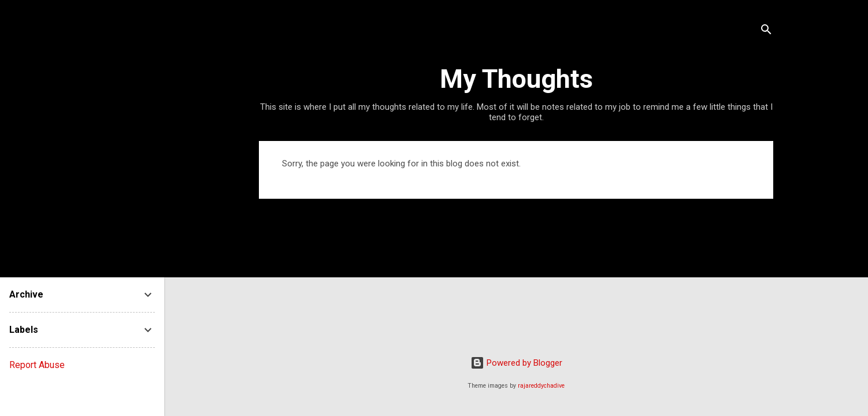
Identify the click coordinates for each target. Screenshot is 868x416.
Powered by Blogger (516, 363)
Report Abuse (37, 365)
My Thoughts (516, 79)
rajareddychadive (541, 386)
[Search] (766, 31)
